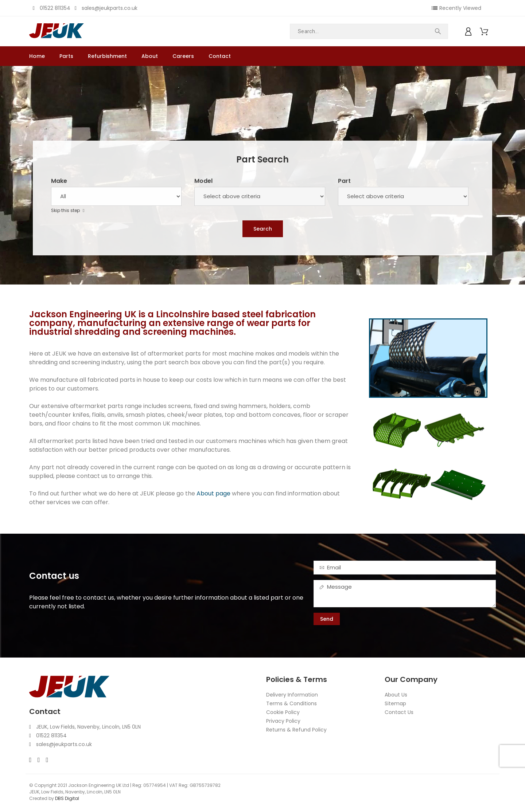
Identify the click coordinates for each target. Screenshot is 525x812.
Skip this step (66, 210)
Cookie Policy (283, 712)
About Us (396, 695)
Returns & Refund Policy (296, 730)
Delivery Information (292, 695)
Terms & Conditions (291, 703)
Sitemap (395, 703)
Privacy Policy (283, 721)
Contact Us (399, 712)
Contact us (54, 576)
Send (327, 619)
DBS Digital (67, 798)
